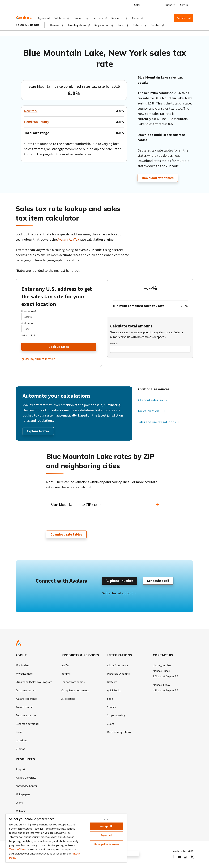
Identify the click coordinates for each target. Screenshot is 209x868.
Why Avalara (23, 666)
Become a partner (26, 716)
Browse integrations (119, 733)
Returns (66, 675)
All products (69, 700)
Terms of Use (17, 849)
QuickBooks (114, 691)
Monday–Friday (162, 686)
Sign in (184, 5)
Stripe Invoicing (116, 716)
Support (170, 5)
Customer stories (26, 691)
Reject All (106, 835)
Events (20, 803)
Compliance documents (75, 691)
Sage (110, 700)
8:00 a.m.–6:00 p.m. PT (166, 677)
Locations (21, 741)
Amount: (114, 344)
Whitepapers (23, 795)
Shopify (112, 708)
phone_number (162, 666)
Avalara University (26, 778)
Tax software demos (73, 683)
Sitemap (21, 749)
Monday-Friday (161, 672)
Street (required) (29, 311)
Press (19, 733)
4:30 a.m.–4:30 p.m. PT (166, 691)
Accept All (106, 826)
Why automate (24, 675)
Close (106, 819)
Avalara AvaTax (68, 239)
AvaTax (66, 666)
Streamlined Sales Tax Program (34, 683)
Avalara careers (25, 708)
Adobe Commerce (118, 666)
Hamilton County (37, 122)
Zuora (111, 724)
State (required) (28, 335)
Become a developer (28, 724)
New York (31, 111)
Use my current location (40, 359)
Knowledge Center (27, 786)
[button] (62, 18)
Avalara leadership (26, 700)
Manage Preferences (106, 844)
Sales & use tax (27, 35)
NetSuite (112, 683)
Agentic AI (44, 18)
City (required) (28, 323)
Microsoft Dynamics (119, 675)
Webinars (21, 811)
